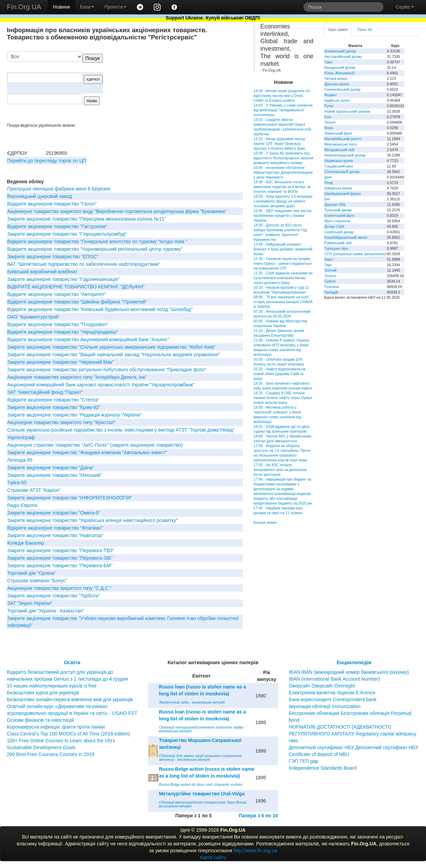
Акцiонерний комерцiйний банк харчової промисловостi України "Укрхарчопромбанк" (101, 385)
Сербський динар (339, 232)
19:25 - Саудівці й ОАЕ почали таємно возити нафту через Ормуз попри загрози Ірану (283, 398)
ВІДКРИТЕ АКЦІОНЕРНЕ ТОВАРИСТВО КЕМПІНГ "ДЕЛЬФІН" (76, 287)
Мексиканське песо (341, 144)
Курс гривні (338, 29)
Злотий (330, 270)
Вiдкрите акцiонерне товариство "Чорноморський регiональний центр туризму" (95, 249)
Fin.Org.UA (24, 7)
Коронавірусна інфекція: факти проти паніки (56, 727)
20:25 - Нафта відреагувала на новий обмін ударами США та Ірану (279, 374)
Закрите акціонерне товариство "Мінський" (55, 475)
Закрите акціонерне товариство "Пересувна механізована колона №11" (87, 219)
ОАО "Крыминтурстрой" (34, 317)
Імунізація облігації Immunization (325, 706)
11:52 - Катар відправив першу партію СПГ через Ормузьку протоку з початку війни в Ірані (279, 144)
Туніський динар (338, 210)
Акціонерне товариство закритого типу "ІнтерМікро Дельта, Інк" (77, 377)
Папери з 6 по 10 (258, 816)
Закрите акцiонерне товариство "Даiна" (51, 468)
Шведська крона (338, 188)
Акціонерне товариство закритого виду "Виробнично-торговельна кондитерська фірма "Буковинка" (117, 211)
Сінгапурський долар (342, 172)
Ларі (328, 265)
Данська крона (337, 84)
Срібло (330, 281)
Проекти (115, 7)
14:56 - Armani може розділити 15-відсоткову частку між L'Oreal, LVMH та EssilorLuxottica (282, 96)
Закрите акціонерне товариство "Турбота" (53, 596)
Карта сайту (213, 857)
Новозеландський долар (345, 155)
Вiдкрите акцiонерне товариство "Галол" (52, 204)
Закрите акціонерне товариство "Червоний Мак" (60, 362)
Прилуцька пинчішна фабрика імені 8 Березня (59, 189)
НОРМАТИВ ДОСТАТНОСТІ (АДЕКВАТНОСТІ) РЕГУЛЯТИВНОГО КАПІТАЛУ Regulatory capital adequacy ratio (352, 734)
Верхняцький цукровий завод (40, 196)
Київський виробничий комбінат (42, 272)
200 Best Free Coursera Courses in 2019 (51, 754)
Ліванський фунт (338, 133)
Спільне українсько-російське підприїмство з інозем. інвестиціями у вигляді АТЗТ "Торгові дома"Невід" (121, 430)
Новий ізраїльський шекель (347, 111)
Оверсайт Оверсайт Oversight (322, 686)
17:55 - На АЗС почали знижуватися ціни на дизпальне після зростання (280, 470)
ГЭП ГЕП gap (303, 761)
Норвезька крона (339, 161)
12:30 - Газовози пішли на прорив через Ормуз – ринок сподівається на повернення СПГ (283, 263)
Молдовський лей (339, 150)
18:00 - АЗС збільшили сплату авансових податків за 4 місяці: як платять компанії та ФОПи (282, 187)
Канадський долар (340, 67)
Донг (328, 177)
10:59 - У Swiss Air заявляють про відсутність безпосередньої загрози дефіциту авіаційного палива (283, 158)
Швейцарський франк (343, 194)
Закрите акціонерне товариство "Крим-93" (54, 407)
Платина (331, 287)
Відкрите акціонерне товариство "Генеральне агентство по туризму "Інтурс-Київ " (97, 241)
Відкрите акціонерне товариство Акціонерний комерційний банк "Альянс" (88, 339)
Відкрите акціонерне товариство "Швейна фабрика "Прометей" (77, 302)
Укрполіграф (21, 437)
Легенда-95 (20, 460)
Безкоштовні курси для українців (43, 693)
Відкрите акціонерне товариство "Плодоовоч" (58, 324)
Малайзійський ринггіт (343, 139)
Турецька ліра (336, 248)
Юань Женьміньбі (339, 73)
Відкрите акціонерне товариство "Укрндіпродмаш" (63, 332)
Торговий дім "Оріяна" (32, 573)
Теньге (330, 122)
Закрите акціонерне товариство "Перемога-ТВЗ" (61, 550)
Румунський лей (338, 243)
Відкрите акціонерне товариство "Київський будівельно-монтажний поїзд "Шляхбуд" (100, 309)
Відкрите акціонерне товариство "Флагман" (55, 528)
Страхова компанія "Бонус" (37, 581)
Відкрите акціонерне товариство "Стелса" (53, 400)
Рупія (329, 106)
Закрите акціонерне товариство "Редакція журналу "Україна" (74, 415)
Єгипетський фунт (340, 215)
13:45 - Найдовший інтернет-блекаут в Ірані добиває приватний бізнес (283, 249)
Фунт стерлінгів (337, 221)
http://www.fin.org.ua (255, 851)
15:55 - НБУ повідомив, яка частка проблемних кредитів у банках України (282, 215)
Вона (329, 128)
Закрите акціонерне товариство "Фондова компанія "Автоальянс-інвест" (87, 452)
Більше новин (265, 522)
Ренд (329, 183)
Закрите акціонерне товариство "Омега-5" (54, 513)
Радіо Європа (22, 505)
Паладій (331, 292)
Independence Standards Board (323, 768)
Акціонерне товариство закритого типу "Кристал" (61, 422)
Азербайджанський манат (346, 237)
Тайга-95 (17, 483)
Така (328, 62)
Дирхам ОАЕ (335, 204)
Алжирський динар (340, 51)
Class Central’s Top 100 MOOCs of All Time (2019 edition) (68, 734)
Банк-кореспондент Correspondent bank (333, 699)
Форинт (331, 95)
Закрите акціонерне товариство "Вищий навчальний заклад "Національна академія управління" (114, 355)
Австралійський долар (343, 57)
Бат (327, 199)
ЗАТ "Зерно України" (30, 603)
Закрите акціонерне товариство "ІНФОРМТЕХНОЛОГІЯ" (70, 498)
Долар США (334, 226)
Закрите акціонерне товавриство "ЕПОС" (53, 257)
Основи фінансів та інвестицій (40, 720)
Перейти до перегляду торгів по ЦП (47, 161)
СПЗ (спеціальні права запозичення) (355, 254)
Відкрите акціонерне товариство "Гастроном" (57, 226)
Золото (330, 276)
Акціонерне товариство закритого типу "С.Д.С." (59, 588)
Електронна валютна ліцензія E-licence (332, 693)
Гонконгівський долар (342, 89)
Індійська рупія (337, 100)
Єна (328, 117)
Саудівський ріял (339, 166)
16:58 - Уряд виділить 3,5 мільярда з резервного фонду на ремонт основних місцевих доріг (283, 201)
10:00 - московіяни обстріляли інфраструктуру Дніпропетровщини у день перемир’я (283, 172)
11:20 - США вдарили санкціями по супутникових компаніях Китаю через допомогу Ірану (283, 278)
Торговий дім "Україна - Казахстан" (46, 611)
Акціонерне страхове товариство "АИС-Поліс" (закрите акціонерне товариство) (95, 445)
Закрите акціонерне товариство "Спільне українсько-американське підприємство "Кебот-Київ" (111, 347)
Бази (87, 7)
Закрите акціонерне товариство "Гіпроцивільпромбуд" (67, 234)
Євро (329, 259)
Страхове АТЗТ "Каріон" (34, 490)
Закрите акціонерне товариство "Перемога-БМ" (60, 566)
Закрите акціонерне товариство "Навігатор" (55, 535)
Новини (61, 7)
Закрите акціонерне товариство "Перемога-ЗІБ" (60, 558)
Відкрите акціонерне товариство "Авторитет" (57, 294)
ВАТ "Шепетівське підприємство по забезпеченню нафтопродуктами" (84, 264)
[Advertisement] (191, 87)
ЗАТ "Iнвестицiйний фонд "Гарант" (45, 392)
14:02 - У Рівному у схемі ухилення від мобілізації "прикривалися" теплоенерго (283, 110)
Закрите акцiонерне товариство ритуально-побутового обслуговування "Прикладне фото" (107, 370)
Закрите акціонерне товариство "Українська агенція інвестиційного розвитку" (92, 520)
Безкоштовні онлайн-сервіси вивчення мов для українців (70, 699)
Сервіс (405, 7)
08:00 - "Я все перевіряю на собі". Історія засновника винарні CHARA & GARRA (283, 302)
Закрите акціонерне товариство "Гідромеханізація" (63, 279)
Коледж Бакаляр (26, 543)
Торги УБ (364, 29)
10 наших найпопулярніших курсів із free (52, 686)
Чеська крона (336, 78)
